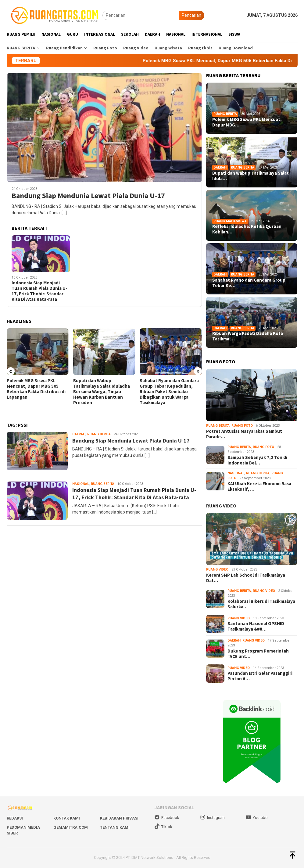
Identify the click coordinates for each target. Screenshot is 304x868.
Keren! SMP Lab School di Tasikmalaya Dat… (246, 578)
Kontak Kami (67, 818)
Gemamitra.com (71, 827)
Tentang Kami (115, 827)
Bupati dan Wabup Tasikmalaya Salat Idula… (250, 176)
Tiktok (163, 827)
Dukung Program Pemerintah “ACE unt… (258, 654)
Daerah (79, 434)
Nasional (81, 484)
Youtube (257, 818)
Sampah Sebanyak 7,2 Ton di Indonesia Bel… (257, 460)
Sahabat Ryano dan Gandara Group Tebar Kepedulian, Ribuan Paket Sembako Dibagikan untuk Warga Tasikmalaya (169, 392)
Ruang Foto (242, 426)
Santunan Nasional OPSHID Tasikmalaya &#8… (256, 626)
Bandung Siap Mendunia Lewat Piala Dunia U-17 (88, 196)
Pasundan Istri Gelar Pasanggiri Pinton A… (260, 676)
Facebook (167, 818)
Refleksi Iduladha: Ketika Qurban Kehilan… (247, 229)
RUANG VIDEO (221, 506)
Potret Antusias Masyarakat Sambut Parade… (244, 434)
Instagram (212, 818)
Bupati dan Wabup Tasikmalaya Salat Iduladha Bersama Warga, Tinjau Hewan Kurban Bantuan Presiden (102, 392)
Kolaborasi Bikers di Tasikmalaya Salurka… (261, 604)
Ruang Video (217, 569)
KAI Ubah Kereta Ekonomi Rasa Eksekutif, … (259, 486)
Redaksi (15, 818)
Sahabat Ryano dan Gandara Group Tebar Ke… (249, 283)
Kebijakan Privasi (119, 818)
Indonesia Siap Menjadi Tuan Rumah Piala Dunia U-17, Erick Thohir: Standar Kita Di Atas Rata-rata (39, 291)
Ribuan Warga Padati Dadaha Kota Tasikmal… (248, 336)
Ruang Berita (99, 434)
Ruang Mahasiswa (230, 221)
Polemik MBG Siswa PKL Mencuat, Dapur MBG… (247, 122)
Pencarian (191, 15)
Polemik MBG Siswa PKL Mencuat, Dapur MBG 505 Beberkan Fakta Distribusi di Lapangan (36, 389)
